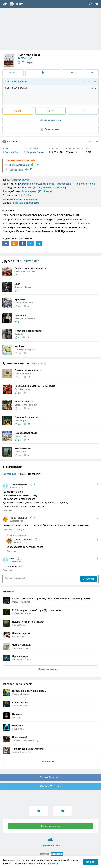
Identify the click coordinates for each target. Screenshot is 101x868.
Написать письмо (51, 826)
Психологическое (85, 184)
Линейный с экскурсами (26, 203)
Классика (10, 142)
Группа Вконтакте (50, 778)
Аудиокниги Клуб (50, 838)
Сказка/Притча (21, 180)
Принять (91, 862)
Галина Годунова (23, 540)
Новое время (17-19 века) (37, 191)
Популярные (9, 474)
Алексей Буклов (19, 484)
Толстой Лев (25, 58)
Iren (12, 559)
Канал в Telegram (51, 786)
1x (92, 73)
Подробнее (53, 864)
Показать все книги (50, 669)
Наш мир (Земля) (32, 188)
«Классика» (38, 363)
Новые (22, 474)
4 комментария (51, 120)
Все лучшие (50, 761)
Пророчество (30, 199)
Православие (63, 184)
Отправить (89, 579)
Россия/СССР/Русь (54, 188)
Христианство (46, 184)
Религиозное (30, 184)
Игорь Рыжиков (19, 518)
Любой (28, 195)
